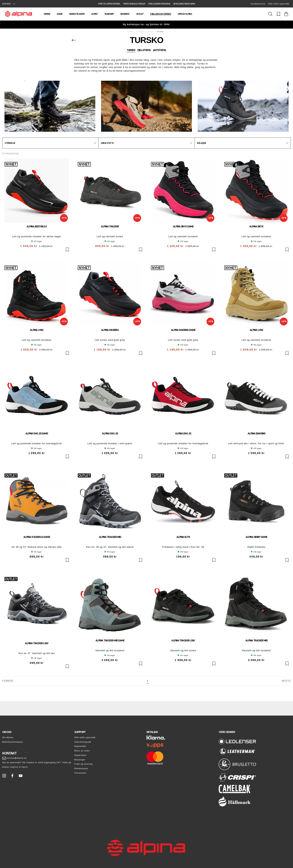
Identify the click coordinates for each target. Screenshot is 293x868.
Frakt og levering (83, 764)
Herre (47, 14)
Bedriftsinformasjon (13, 742)
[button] (50, 143)
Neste (286, 681)
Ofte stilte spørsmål (279, 4)
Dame (60, 14)
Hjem (131, 31)
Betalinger (80, 760)
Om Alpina (8, 737)
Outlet (140, 14)
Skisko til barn (77, 14)
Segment (125, 14)
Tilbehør (109, 14)
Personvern (80, 773)
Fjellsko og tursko (160, 14)
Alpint (94, 14)
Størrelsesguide (83, 742)
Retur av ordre (82, 751)
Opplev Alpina (185, 14)
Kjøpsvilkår (80, 746)
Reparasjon (80, 755)
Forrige (8, 681)
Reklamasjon (81, 768)
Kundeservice (258, 4)
